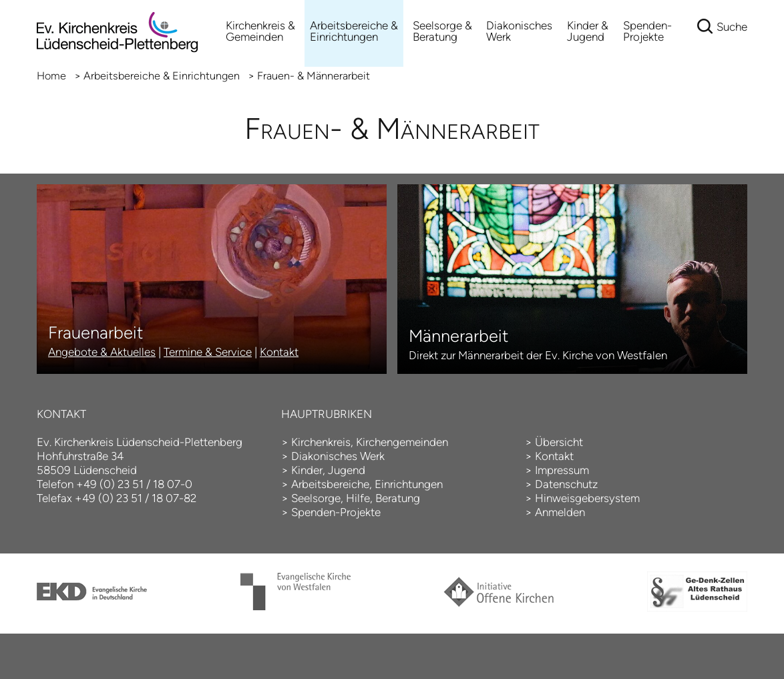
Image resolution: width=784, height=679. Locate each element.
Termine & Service (208, 352)
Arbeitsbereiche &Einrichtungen (354, 31)
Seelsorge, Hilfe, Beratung (356, 498)
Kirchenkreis (321, 442)
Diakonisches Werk (519, 31)
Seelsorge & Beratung (442, 31)
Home (51, 76)
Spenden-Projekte (647, 31)
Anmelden (560, 512)
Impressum (562, 470)
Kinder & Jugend (588, 31)
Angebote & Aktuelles (102, 352)
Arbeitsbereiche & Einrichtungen (162, 76)
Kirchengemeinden (402, 442)
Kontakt (279, 352)
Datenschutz (566, 484)
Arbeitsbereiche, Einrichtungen (367, 484)
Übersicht (559, 442)
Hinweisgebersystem (587, 498)
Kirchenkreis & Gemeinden (260, 31)
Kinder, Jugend (328, 470)
